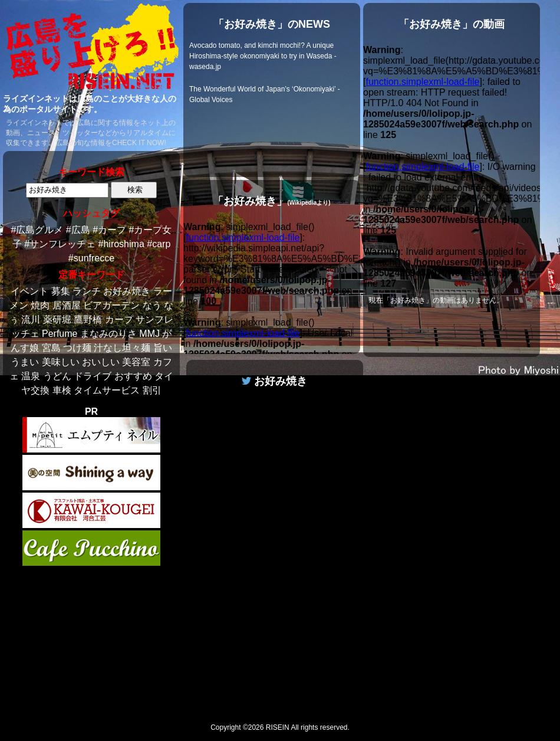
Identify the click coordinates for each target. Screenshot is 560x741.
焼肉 (40, 305)
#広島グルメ (37, 230)
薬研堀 (57, 319)
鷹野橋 (88, 319)
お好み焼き (127, 291)
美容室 (136, 362)
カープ (119, 319)
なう (152, 305)
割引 (152, 390)
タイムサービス (107, 390)
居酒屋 (67, 305)
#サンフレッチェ (60, 244)
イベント (29, 291)
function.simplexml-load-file (243, 237)
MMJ (149, 334)
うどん (57, 376)
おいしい (101, 362)
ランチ (87, 291)
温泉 (31, 376)
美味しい (61, 362)
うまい (25, 362)
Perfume (60, 334)
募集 (61, 291)
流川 (31, 319)
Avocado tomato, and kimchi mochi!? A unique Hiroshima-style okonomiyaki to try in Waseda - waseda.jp (263, 56)
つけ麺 (77, 348)
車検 (62, 390)
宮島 (51, 348)
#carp (159, 244)
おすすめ (133, 376)
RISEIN (278, 727)
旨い (163, 348)
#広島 (78, 230)
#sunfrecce (91, 258)
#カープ (109, 230)
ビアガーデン (111, 305)
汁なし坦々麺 (122, 348)
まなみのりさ (108, 334)
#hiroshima (121, 244)
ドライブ (93, 376)
